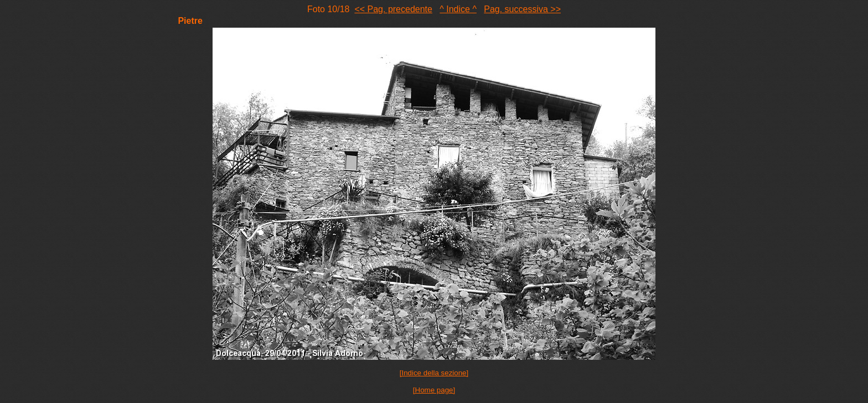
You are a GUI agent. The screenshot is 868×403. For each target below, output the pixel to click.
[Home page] (434, 390)
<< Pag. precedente (393, 9)
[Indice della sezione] (434, 373)
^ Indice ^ (458, 9)
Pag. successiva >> (522, 9)
